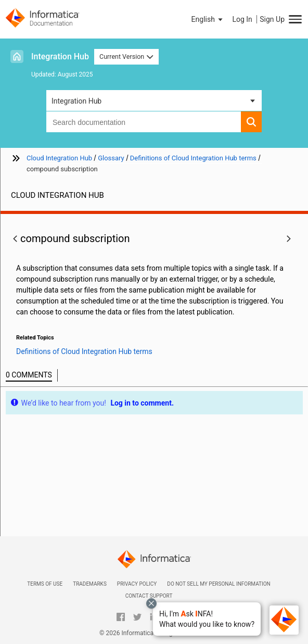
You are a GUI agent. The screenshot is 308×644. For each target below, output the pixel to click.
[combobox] (144, 122)
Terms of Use (45, 584)
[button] (207, 619)
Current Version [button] (126, 56)
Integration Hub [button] (76, 101)
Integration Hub (60, 56)
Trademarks (90, 584)
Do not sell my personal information (219, 584)
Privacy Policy (137, 584)
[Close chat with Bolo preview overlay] (151, 603)
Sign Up (272, 19)
